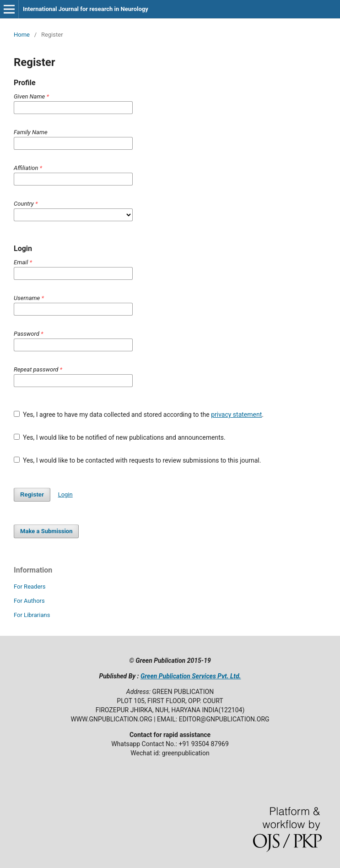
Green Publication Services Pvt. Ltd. (191, 676)
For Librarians (32, 615)
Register (32, 494)
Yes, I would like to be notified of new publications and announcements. (120, 437)
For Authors (29, 601)
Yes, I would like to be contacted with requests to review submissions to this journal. (137, 460)
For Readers (30, 587)
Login (65, 494)
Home (22, 35)
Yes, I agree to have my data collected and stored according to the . (139, 415)
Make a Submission (46, 531)
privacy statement (236, 415)
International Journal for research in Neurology (86, 9)
